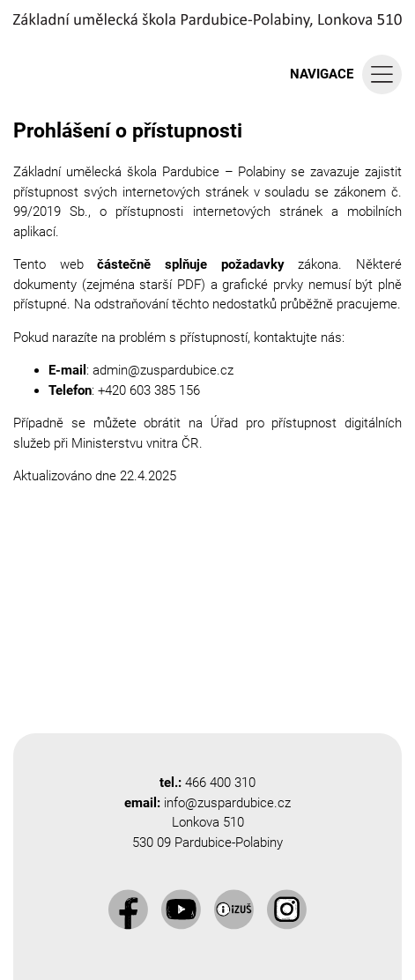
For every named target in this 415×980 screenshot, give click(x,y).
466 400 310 (220, 783)
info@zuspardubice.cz (227, 803)
